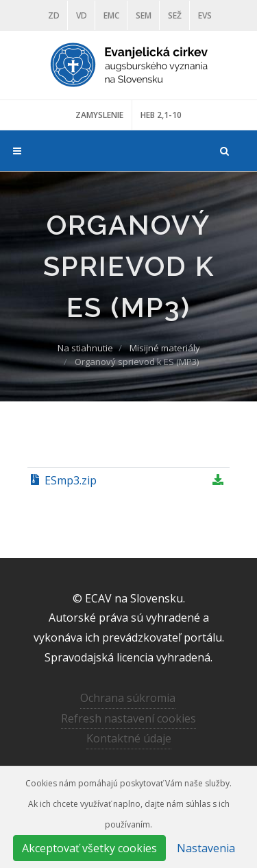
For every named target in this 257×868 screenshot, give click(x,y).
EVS (205, 15)
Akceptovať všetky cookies (89, 848)
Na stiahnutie (85, 348)
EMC (111, 15)
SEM (144, 15)
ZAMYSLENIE (99, 115)
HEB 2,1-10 (161, 115)
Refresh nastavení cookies (128, 718)
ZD (54, 15)
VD (82, 15)
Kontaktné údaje (129, 738)
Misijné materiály (165, 348)
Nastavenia (206, 848)
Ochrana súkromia (128, 698)
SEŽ (175, 15)
